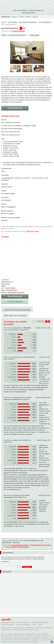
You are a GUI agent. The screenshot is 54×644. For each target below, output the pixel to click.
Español (35, 17)
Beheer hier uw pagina (33, 231)
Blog (34, 624)
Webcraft (12, 622)
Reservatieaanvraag (15, 108)
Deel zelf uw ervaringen (15, 315)
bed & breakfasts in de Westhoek (41, 545)
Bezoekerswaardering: (13, 28)
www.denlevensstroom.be (16, 292)
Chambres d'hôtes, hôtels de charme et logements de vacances (21, 636)
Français (14, 17)
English (21, 17)
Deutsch (28, 17)
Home (4, 22)
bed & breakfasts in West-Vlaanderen (18, 547)
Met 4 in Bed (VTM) (23, 622)
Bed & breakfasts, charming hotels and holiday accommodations (21, 638)
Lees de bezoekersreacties (17, 310)
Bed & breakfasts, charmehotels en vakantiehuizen (18, 634)
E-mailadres (5, 562)
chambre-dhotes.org (7, 624)
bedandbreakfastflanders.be (40, 622)
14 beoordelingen (19, 31)
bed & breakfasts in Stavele (20, 545)
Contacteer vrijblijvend (15, 302)
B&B (12, 22)
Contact (40, 624)
